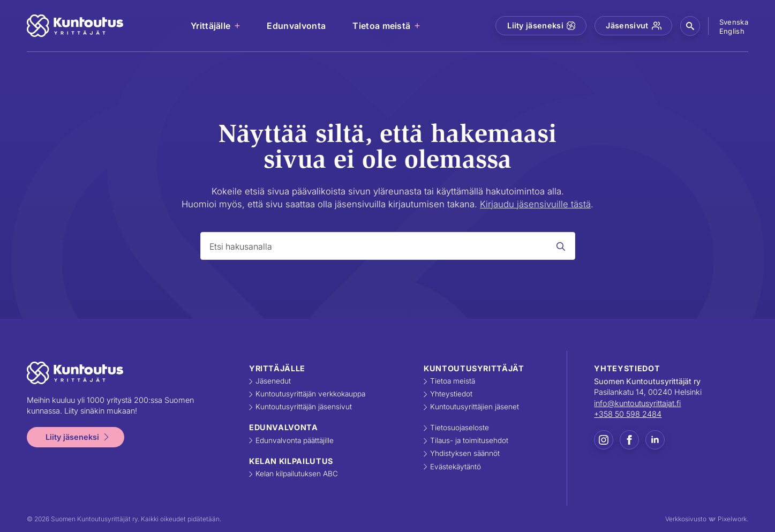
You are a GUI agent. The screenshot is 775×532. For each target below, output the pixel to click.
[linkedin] (655, 440)
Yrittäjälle (211, 26)
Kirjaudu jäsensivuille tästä (535, 204)
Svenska (734, 22)
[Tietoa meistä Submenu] (418, 26)
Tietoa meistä (381, 26)
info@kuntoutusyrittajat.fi (637, 403)
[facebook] (629, 440)
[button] (690, 26)
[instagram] (604, 440)
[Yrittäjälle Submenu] (238, 26)
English (732, 31)
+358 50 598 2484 (628, 414)
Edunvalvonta (296, 26)
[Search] (561, 246)
